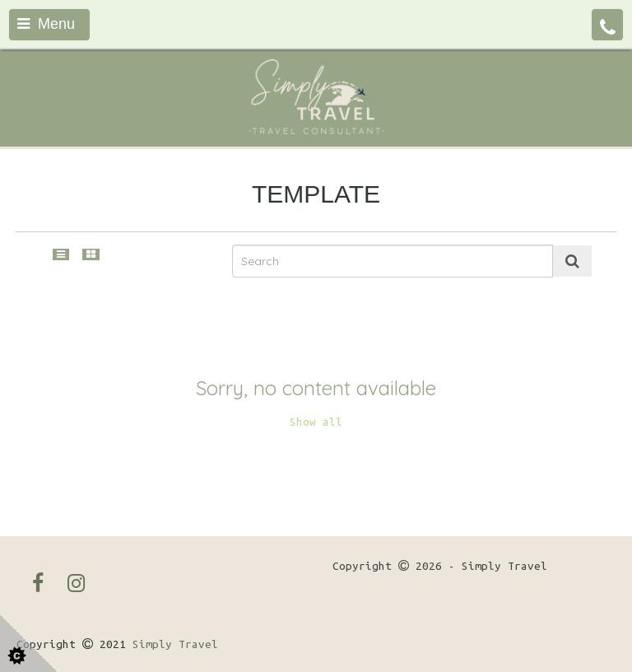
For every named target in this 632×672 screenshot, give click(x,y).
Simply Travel (175, 644)
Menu (46, 24)
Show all (316, 422)
